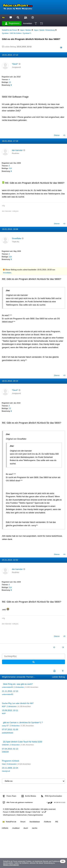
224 (10, 257)
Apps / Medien (26, 30)
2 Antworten (12, 706)
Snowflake (17, 238)
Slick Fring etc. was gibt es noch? (18, 684)
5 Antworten (12, 764)
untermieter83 (8, 687)
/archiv (35, 828)
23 (10, 82)
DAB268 (5, 745)
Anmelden (28, 23)
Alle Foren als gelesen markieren (18, 803)
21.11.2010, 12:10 (10, 691)
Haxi (4, 764)
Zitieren (57, 135)
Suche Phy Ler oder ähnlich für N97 (18, 703)
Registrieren (12, 23)
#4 (64, 554)
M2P (4, 706)
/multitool (16, 828)
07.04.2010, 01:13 (10, 749)
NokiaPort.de (9, 822)
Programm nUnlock (11, 761)
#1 (64, 135)
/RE (57, 822)
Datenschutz (22, 815)
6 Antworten (19, 687)
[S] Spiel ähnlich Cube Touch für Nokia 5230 (23, 742)
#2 (64, 224)
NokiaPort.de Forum (10, 30)
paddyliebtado (8, 733)
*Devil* (15, 64)
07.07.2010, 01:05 (10, 729)
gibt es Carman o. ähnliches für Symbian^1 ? (23, 722)
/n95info (5, 828)
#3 (64, 375)
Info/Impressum (9, 815)
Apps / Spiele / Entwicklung (44, 30)
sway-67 (5, 726)
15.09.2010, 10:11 (10, 710)
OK (63, 861)
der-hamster (17, 150)
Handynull (6, 771)
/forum (23, 822)
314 (10, 168)
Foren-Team (10, 796)
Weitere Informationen (11, 865)
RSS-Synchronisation (51, 796)
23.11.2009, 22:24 (10, 768)
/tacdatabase (35, 822)
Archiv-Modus (29, 796)
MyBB (22, 812)
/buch (26, 828)
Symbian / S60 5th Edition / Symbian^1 (17, 33)
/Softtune (48, 822)
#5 (64, 636)
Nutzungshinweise (35, 815)
